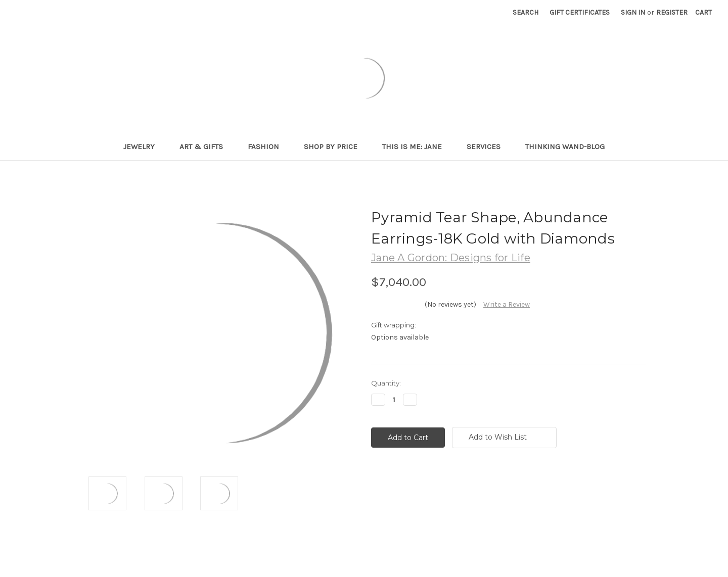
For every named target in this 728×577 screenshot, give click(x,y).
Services (488, 147)
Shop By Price (335, 147)
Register (672, 12)
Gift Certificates (580, 12)
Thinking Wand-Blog (565, 147)
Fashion (268, 147)
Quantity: (386, 383)
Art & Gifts (206, 147)
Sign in (633, 12)
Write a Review (507, 304)
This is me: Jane (416, 147)
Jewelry (143, 147)
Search (526, 12)
